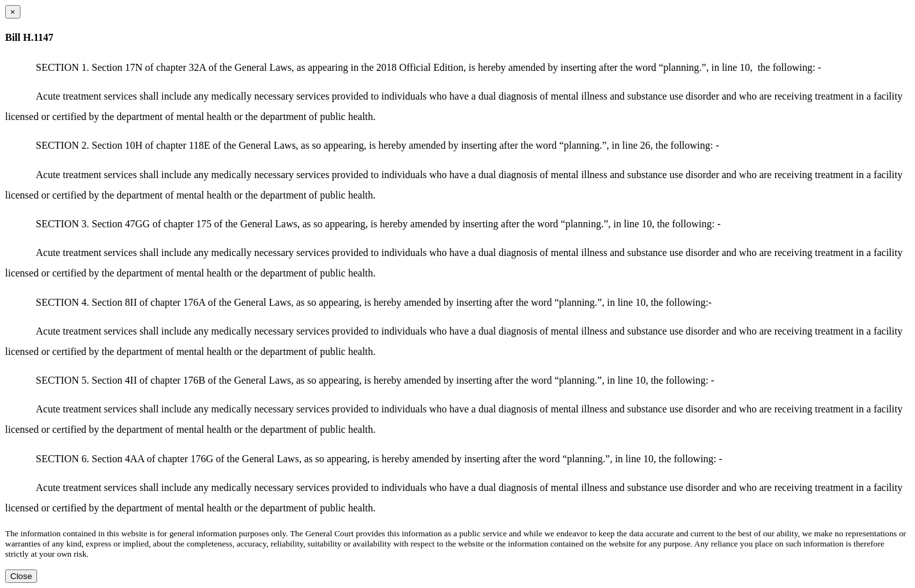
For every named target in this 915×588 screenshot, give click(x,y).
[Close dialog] (13, 12)
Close (21, 576)
